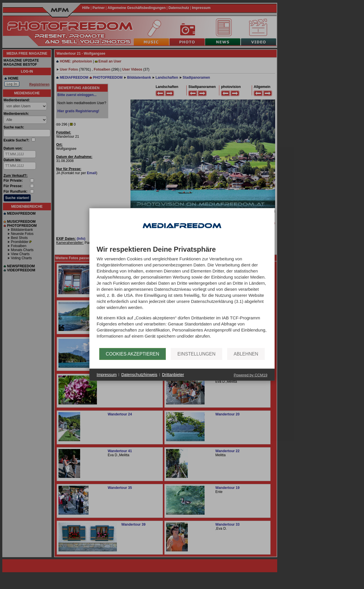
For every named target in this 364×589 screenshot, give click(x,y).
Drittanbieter (173, 375)
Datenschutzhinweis (139, 375)
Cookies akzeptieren (133, 354)
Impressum (107, 375)
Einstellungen (196, 354)
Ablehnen (246, 354)
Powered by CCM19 (251, 375)
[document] (182, 297)
